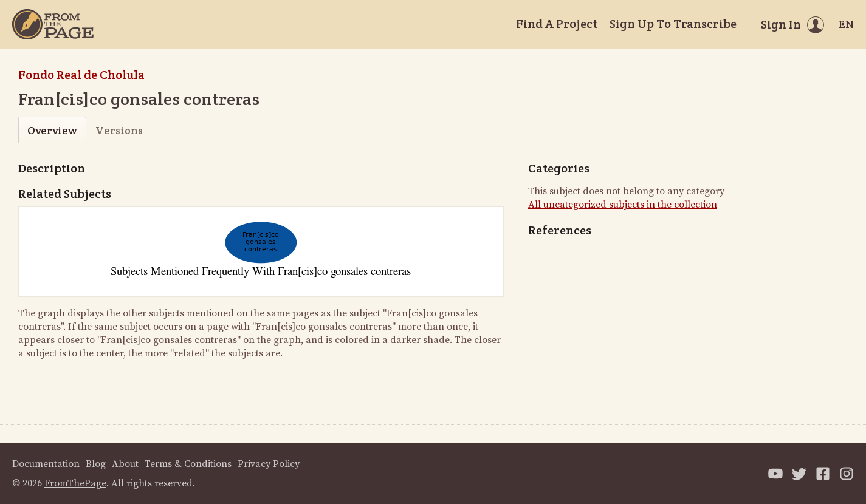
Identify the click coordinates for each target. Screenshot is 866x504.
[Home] (53, 24)
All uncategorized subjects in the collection (623, 205)
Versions (119, 130)
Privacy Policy (269, 464)
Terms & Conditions (188, 464)
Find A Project (557, 24)
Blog (96, 464)
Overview (52, 130)
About (125, 464)
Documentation (46, 464)
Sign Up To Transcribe (673, 24)
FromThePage (75, 483)
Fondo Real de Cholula (81, 75)
